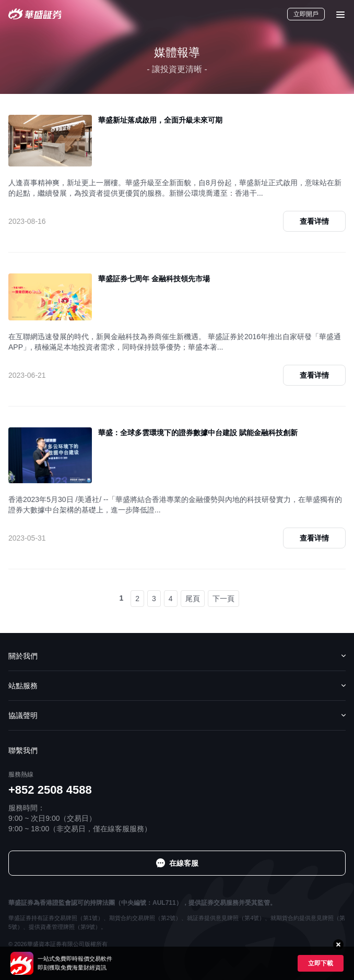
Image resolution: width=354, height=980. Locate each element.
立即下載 (321, 963)
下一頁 (223, 599)
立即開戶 (306, 14)
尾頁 (193, 599)
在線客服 (184, 863)
